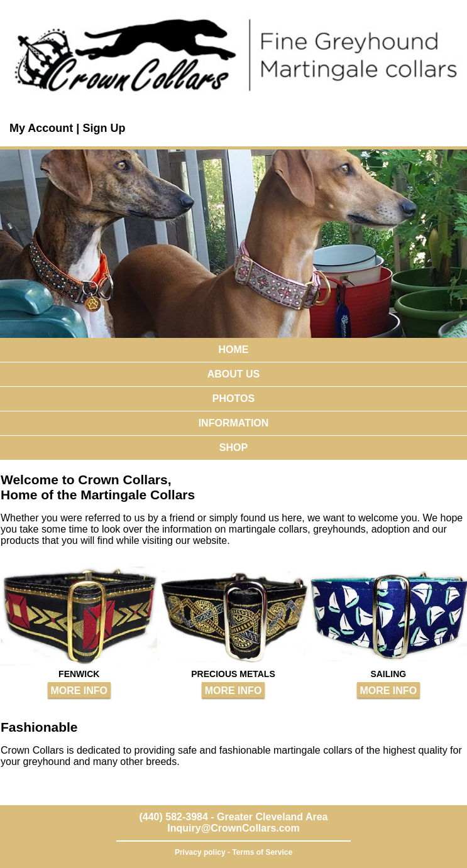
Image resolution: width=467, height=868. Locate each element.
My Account (43, 128)
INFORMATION (234, 423)
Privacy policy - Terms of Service (233, 852)
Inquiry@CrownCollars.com (233, 828)
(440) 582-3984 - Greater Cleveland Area (233, 817)
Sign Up (104, 128)
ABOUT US (234, 374)
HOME (234, 350)
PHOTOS (233, 399)
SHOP (233, 448)
